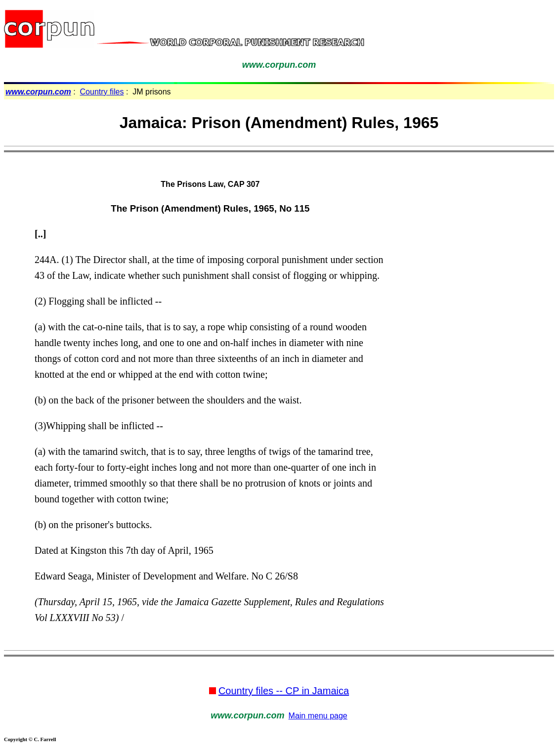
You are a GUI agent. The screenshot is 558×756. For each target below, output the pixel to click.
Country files (102, 92)
